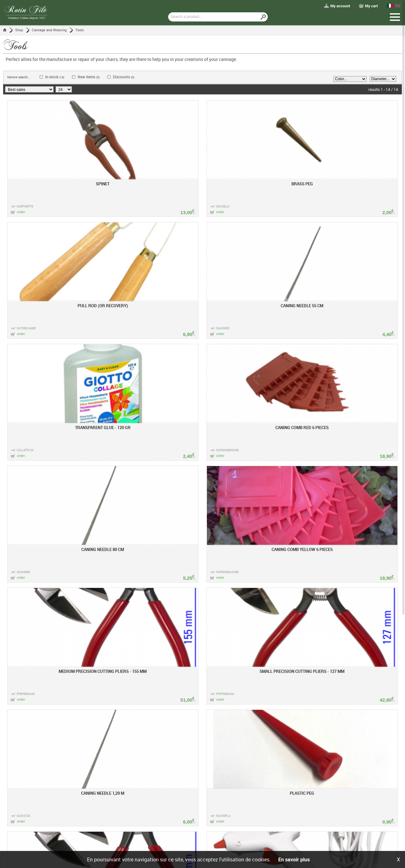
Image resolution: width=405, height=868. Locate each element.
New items (89, 77)
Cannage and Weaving (49, 30)
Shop (19, 30)
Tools (80, 30)
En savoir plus (294, 859)
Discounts (124, 77)
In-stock (55, 77)
